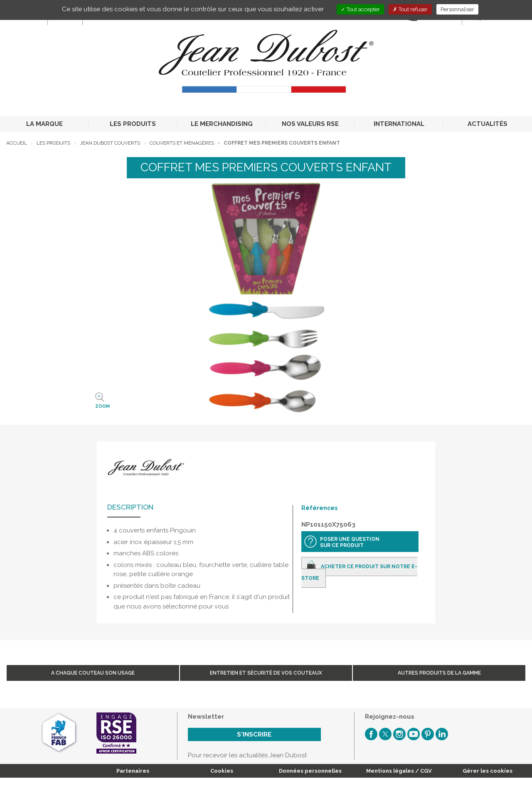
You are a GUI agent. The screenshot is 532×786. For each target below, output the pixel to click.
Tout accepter (360, 9)
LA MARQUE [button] (44, 124)
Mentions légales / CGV (399, 771)
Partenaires (133, 771)
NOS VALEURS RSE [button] (310, 124)
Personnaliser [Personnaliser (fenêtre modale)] (457, 9)
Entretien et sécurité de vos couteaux (266, 673)
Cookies (222, 771)
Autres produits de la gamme (439, 673)
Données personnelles (310, 771)
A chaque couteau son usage (93, 673)
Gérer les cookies (488, 771)
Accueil (17, 143)
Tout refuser (410, 9)
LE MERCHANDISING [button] (222, 124)
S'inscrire (254, 734)
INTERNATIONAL (399, 124)
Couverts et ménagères (182, 143)
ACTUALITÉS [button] (488, 124)
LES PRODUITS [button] (133, 124)
